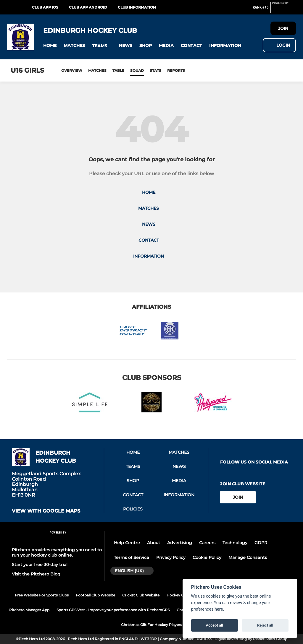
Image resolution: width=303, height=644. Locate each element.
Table (118, 70)
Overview (72, 70)
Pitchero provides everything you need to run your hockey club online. (57, 552)
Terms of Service (132, 557)
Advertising (180, 543)
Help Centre (127, 543)
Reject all (265, 625)
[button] (50, 46)
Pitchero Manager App (29, 610)
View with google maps (46, 511)
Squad (137, 70)
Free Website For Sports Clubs (42, 595)
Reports (176, 70)
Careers (207, 543)
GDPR (261, 543)
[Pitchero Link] (284, 10)
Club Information (137, 7)
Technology (235, 543)
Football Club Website (95, 595)
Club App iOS (45, 7)
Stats (155, 70)
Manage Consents (248, 557)
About (154, 543)
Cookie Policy (207, 557)
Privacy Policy (171, 557)
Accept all (215, 625)
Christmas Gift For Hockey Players (151, 625)
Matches (97, 70)
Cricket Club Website (141, 595)
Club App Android (88, 7)
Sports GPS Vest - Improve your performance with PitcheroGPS (113, 610)
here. (219, 609)
